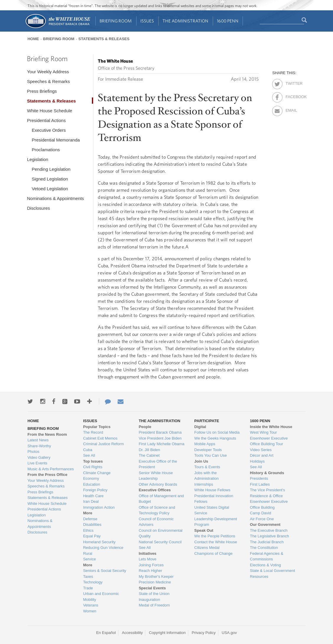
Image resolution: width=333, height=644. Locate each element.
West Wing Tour (263, 432)
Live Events (37, 463)
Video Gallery (39, 457)
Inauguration (149, 600)
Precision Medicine (155, 582)
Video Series (261, 450)
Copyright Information (167, 633)
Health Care (93, 496)
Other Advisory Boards (158, 484)
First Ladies (260, 484)
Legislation (38, 159)
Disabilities (92, 525)
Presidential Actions (46, 120)
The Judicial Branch (267, 542)
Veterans (91, 605)
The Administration (185, 21)
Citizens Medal (207, 548)
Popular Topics (97, 427)
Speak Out (204, 530)
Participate (207, 421)
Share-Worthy (39, 446)
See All (89, 455)
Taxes (88, 576)
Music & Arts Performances (51, 469)
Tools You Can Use (211, 455)
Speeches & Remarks (48, 81)
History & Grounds (267, 473)
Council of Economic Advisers (156, 522)
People (145, 427)
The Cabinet (149, 455)
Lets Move (147, 559)
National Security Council (160, 542)
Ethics (88, 530)
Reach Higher (150, 571)
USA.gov (229, 633)
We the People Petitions (215, 536)
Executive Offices (155, 490)
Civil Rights (93, 467)
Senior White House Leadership (156, 476)
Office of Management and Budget (161, 499)
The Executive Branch (269, 530)
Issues (147, 21)
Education (92, 484)
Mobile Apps (205, 444)
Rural (88, 553)
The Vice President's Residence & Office (268, 493)
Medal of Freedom (154, 605)
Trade (88, 588)
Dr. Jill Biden (149, 450)
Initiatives (147, 553)
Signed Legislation (50, 179)
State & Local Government (272, 571)
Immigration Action (99, 507)
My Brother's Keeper (156, 576)
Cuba (88, 450)
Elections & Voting (265, 565)
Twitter (291, 82)
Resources (259, 576)
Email (291, 109)
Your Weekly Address (48, 72)
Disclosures (38, 208)
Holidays (257, 461)
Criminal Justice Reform (103, 444)
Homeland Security (99, 542)
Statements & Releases (104, 39)
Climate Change (97, 473)
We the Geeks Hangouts (215, 438)
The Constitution (264, 548)
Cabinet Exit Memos (100, 438)
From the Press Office (47, 475)
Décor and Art (262, 455)
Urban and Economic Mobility (101, 597)
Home (33, 39)
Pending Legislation (51, 169)
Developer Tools (208, 450)
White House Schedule (49, 111)
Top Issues (93, 461)
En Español (106, 633)
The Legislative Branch (269, 536)
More (88, 513)
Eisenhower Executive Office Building (269, 504)
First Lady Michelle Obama (161, 444)
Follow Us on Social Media (217, 432)
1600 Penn (228, 21)
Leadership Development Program (216, 522)
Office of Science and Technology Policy (157, 510)
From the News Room (47, 434)
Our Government (265, 525)
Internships (204, 484)
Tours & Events (207, 467)
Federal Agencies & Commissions (267, 556)
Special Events (152, 588)
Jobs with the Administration (207, 476)
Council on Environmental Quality (160, 533)
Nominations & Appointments (55, 198)
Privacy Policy (204, 633)
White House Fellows (212, 490)
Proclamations (46, 150)
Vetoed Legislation (50, 189)
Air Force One (262, 519)
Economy (91, 478)
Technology (93, 582)
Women (90, 611)
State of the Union (154, 594)
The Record (93, 432)
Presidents (259, 478)
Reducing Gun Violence (103, 548)
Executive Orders (49, 130)
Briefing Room (116, 21)
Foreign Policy (95, 490)
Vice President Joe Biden (160, 438)
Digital (200, 427)
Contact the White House (216, 542)
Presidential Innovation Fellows (214, 499)
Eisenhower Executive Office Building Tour (269, 441)
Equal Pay (92, 536)
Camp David (261, 513)
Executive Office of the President (158, 464)
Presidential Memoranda (56, 140)
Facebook (291, 96)
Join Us (201, 461)
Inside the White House (271, 427)
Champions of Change (213, 553)
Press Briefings (42, 91)
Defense (90, 519)
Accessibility (133, 633)
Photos (33, 452)
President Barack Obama (160, 432)
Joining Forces (151, 565)
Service (89, 559)
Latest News (38, 440)
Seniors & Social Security (105, 571)
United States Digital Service (212, 510)
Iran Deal (91, 501)
